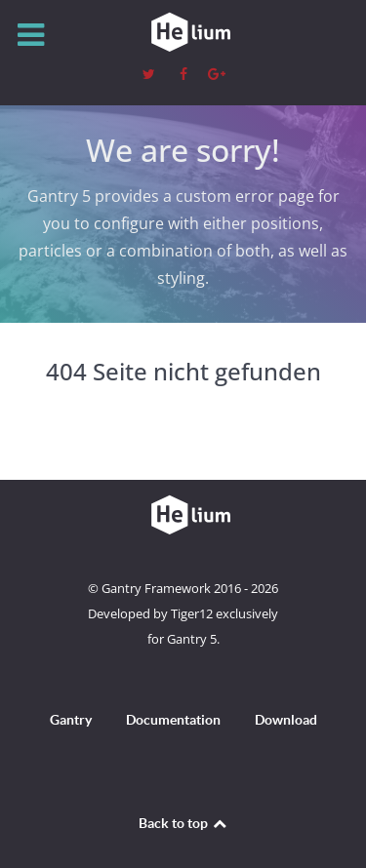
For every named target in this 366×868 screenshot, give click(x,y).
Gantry (71, 720)
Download (286, 720)
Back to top (183, 823)
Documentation (173, 720)
